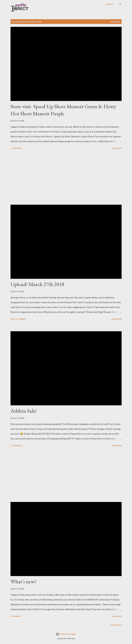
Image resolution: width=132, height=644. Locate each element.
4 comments (16, 148)
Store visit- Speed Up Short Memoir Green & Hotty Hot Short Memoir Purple (63, 110)
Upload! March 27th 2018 (37, 284)
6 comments (16, 446)
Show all (115, 22)
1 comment (16, 616)
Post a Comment (18, 319)
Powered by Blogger (66, 634)
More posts (116, 625)
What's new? (24, 581)
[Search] (110, 4)
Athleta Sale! (24, 411)
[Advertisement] (66, 177)
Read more (117, 148)
